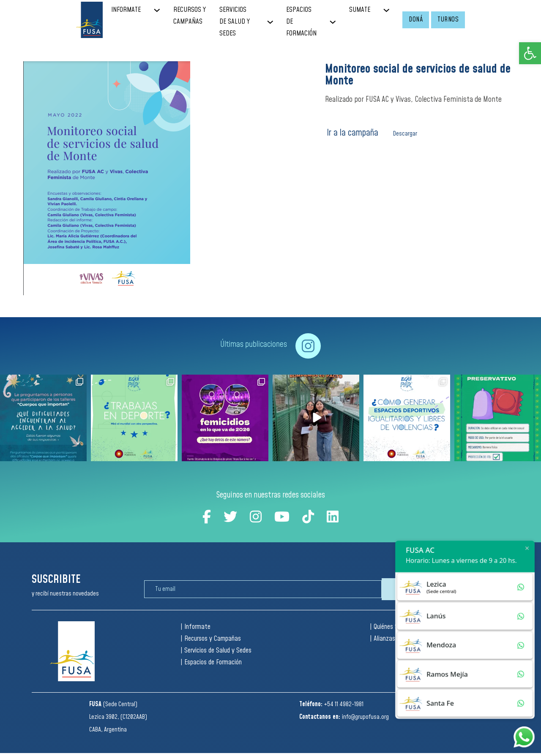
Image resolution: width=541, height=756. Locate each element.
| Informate (195, 627)
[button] (530, 53)
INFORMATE (126, 10)
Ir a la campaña (352, 133)
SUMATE (360, 10)
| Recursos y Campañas (211, 639)
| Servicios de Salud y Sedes (216, 651)
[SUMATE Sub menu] (393, 10)
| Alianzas (383, 639)
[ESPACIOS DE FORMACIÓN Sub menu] (339, 22)
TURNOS (448, 19)
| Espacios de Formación (211, 662)
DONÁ (416, 19)
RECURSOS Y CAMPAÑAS (190, 16)
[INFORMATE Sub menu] (163, 10)
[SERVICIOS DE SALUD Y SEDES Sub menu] (277, 22)
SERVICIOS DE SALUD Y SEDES (235, 22)
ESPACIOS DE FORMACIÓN (301, 22)
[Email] (263, 589)
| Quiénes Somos (391, 627)
